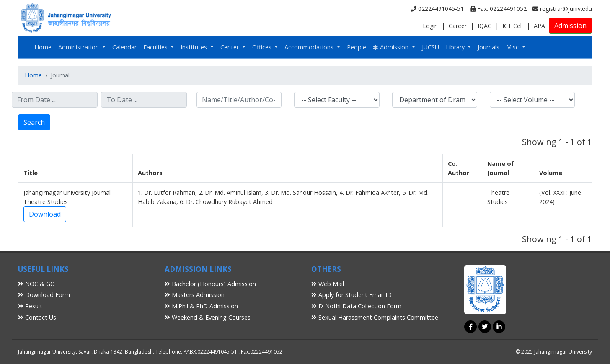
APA (539, 26)
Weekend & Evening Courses (208, 317)
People (357, 47)
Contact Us (37, 317)
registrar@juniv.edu (562, 9)
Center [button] (230, 47)
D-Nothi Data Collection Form (356, 306)
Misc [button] (513, 47)
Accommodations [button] (310, 47)
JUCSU (430, 47)
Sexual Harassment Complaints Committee (375, 317)
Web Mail (328, 284)
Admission (570, 26)
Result (30, 306)
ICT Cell (513, 26)
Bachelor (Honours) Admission (210, 284)
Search (34, 122)
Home (43, 47)
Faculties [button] (156, 47)
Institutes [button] (195, 47)
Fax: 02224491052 (498, 9)
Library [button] (456, 47)
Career (458, 26)
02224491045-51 (437, 9)
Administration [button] (79, 47)
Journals (489, 47)
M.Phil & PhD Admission (201, 306)
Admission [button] (392, 47)
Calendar (124, 47)
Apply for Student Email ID (352, 295)
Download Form (44, 295)
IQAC (485, 26)
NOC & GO (36, 284)
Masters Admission (195, 295)
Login (430, 26)
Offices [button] (263, 47)
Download (45, 214)
